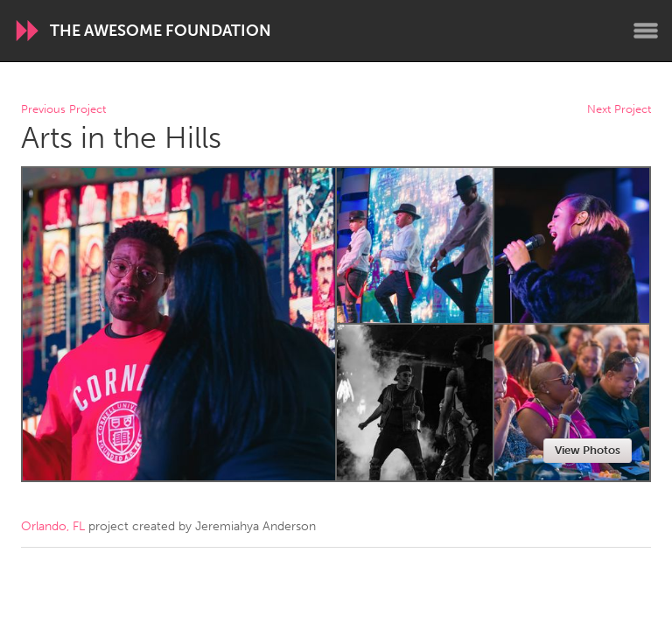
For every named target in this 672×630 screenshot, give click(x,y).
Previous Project (63, 110)
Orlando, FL (53, 526)
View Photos (588, 450)
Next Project (619, 110)
